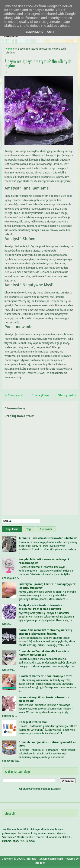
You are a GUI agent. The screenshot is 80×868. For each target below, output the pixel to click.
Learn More (35, 32)
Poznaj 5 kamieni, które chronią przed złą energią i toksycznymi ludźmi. (45, 632)
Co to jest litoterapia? (33, 722)
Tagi (29, 529)
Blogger (56, 789)
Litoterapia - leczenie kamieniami (43, 859)
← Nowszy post (14, 395)
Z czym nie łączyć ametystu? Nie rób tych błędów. (38, 63)
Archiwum (46, 529)
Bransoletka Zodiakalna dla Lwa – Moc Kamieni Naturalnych (44, 653)
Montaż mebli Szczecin (30, 837)
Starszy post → (67, 395)
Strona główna (41, 395)
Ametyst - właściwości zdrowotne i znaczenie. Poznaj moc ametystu (41, 607)
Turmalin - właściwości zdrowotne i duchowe (48, 538)
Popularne (12, 529)
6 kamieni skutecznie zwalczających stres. (46, 676)
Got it (51, 32)
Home (9, 49)
